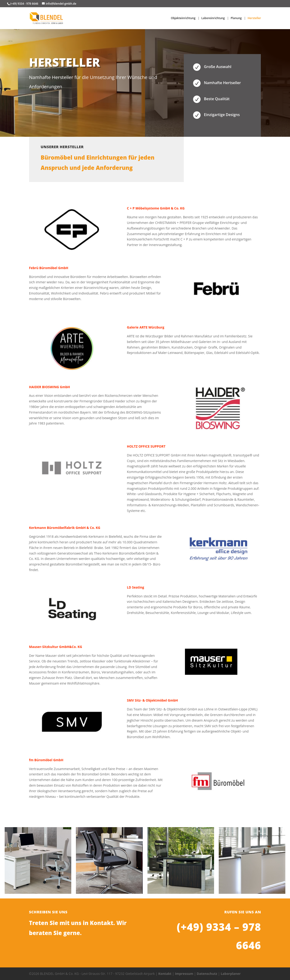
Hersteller (254, 18)
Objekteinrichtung (183, 18)
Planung (236, 18)
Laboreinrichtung (213, 18)
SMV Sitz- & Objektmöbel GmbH (152, 700)
